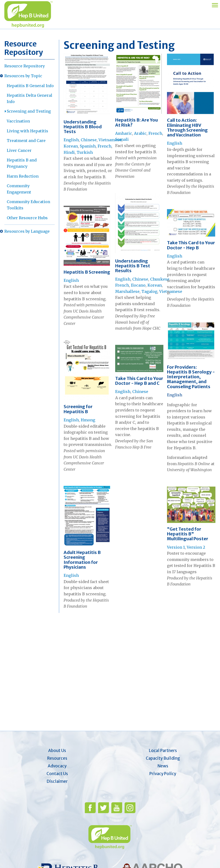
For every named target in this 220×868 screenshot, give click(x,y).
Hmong (88, 420)
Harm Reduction (23, 176)
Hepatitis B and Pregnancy (22, 163)
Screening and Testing (29, 111)
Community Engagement (19, 189)
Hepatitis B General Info (30, 86)
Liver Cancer (19, 150)
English (71, 140)
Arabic (140, 133)
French (104, 146)
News (163, 766)
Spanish (88, 146)
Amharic (124, 133)
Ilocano (138, 285)
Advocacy (57, 766)
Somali (122, 139)
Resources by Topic (23, 76)
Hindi (69, 152)
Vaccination (18, 121)
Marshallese (127, 291)
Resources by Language (27, 231)
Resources (57, 758)
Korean (71, 146)
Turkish (85, 152)
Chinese (89, 140)
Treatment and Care (26, 141)
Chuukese (160, 279)
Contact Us (57, 774)
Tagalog (149, 291)
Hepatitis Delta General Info (30, 98)
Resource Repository (25, 66)
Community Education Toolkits (28, 205)
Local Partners (163, 751)
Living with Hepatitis (27, 131)
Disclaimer (57, 781)
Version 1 (176, 547)
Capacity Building (163, 758)
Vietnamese (110, 140)
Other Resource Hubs (27, 218)
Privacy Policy (163, 774)
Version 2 (196, 547)
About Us (57, 751)
